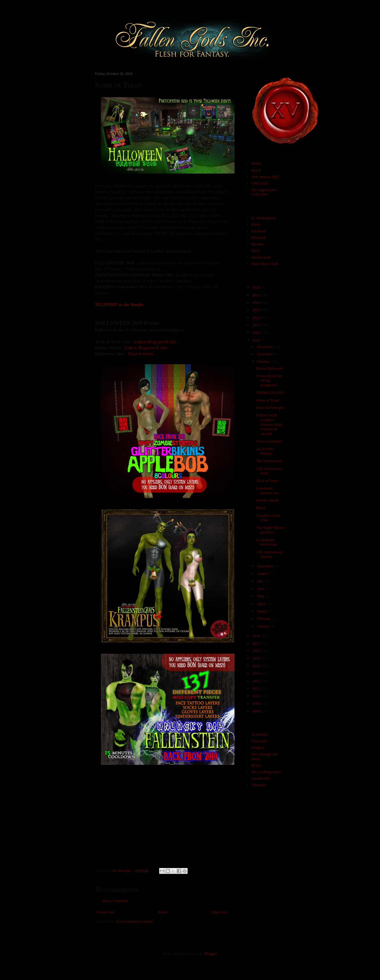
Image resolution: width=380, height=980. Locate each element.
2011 (257, 688)
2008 (257, 711)
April (262, 604)
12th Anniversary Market (269, 554)
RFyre (256, 765)
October (264, 361)
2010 (257, 696)
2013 (257, 673)
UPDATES (260, 183)
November (266, 354)
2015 (257, 658)
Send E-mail (261, 257)
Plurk (255, 251)
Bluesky (258, 244)
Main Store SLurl (265, 264)
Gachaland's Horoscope (266, 542)
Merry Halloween (270, 368)
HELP (256, 170)
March (263, 611)
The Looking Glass (266, 772)
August (263, 573)
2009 (257, 704)
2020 (257, 332)
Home (163, 912)
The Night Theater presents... (270, 530)
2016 (257, 651)
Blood (261, 508)
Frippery (258, 747)
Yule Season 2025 (265, 177)
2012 (257, 681)
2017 (257, 643)
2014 (257, 666)
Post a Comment (115, 901)
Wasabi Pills (261, 778)
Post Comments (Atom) (135, 921)
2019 (257, 340)
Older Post (219, 912)
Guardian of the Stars (268, 518)
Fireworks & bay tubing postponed (269, 380)
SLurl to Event (140, 354)
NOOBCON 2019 (270, 392)
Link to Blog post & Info (156, 342)
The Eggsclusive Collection (264, 192)
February (265, 619)
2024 (257, 302)
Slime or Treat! (268, 400)
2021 (257, 325)
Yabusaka (259, 785)
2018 (257, 636)
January (264, 626)
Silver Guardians (269, 441)
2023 (257, 310)
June (261, 589)
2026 (257, 287)
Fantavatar (259, 741)
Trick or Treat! (267, 481)
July (261, 581)
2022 (257, 318)
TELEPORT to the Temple (119, 305)
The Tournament (269, 461)
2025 (257, 295)
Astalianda (259, 734)
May (261, 596)
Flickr (256, 224)
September (266, 566)
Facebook (259, 231)
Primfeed (258, 238)
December (266, 347)
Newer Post (105, 912)
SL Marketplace (263, 218)
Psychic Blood (267, 500)
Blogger (211, 953)
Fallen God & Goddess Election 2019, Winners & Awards (269, 424)
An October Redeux (265, 451)
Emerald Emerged (270, 408)
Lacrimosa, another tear (267, 490)
